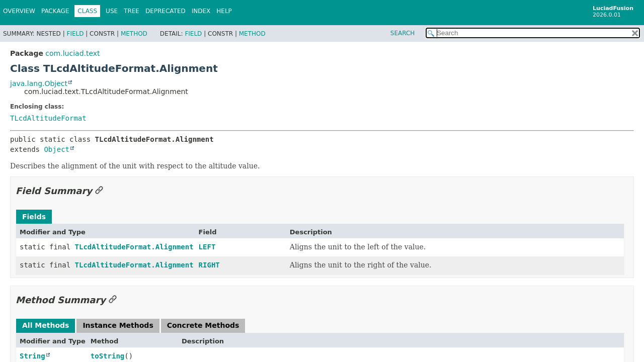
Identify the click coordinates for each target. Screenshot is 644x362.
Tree (132, 11)
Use (112, 11)
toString (107, 356)
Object (57, 149)
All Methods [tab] (46, 325)
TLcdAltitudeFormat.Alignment (134, 247)
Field (75, 34)
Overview (19, 11)
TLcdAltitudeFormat (48, 118)
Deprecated (166, 11)
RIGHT (209, 265)
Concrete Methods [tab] (203, 325)
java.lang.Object (39, 83)
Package (55, 11)
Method (134, 34)
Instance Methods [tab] (118, 325)
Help (224, 11)
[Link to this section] (99, 191)
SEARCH (403, 33)
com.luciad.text (72, 53)
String (32, 356)
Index (201, 11)
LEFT (207, 247)
